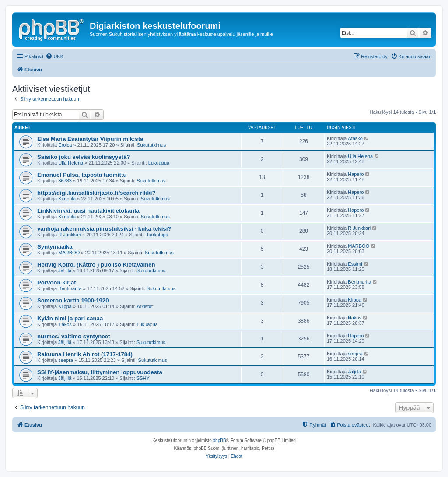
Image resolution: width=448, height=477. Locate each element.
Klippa (65, 306)
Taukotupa (157, 235)
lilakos (65, 324)
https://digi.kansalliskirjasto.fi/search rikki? (96, 193)
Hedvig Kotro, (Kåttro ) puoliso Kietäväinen (96, 265)
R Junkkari (70, 235)
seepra (66, 360)
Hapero (356, 174)
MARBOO (69, 253)
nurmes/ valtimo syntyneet (73, 336)
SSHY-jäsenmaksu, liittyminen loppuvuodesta (100, 372)
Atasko (355, 138)
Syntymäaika (55, 247)
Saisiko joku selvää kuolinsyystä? (84, 157)
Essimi (355, 264)
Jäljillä (65, 270)
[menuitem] (54, 56)
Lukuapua (159, 163)
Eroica (65, 145)
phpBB (220, 440)
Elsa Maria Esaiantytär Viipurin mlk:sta (90, 139)
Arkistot (145, 306)
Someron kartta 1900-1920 (73, 300)
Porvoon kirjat (57, 282)
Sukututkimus (151, 145)
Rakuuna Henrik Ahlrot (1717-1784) (85, 354)
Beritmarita (70, 288)
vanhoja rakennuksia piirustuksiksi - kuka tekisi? (104, 229)
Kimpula (67, 199)
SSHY (143, 378)
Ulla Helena (71, 163)
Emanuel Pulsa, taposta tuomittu (82, 175)
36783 (65, 181)
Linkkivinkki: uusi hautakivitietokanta (88, 211)
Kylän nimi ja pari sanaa (70, 318)
